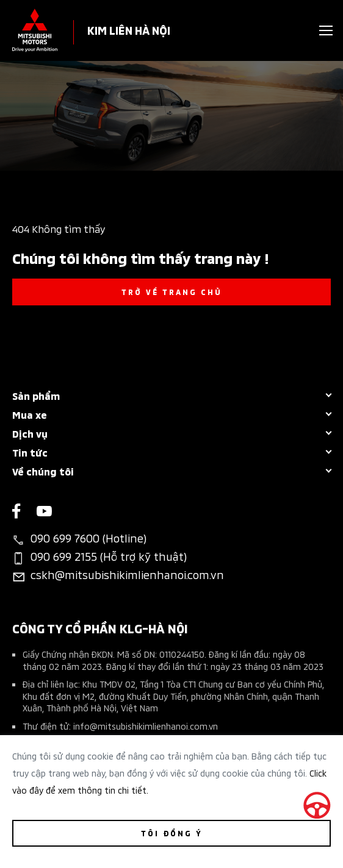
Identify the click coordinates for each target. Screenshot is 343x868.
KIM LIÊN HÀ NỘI (129, 30)
